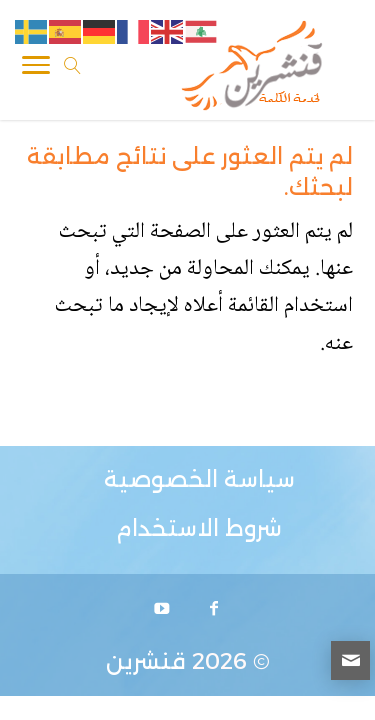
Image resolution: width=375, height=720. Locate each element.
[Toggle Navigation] (36, 69)
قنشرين (146, 661)
